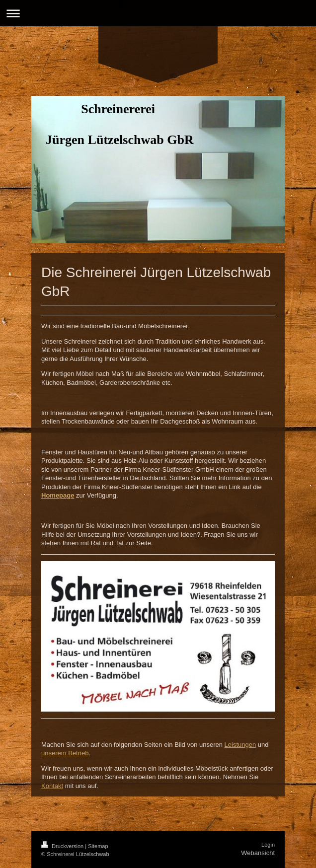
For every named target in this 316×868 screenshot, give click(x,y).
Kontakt (52, 786)
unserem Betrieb (65, 753)
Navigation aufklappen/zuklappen (158, 13)
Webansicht (258, 853)
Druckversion (63, 846)
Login (268, 845)
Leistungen (240, 745)
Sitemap (98, 846)
